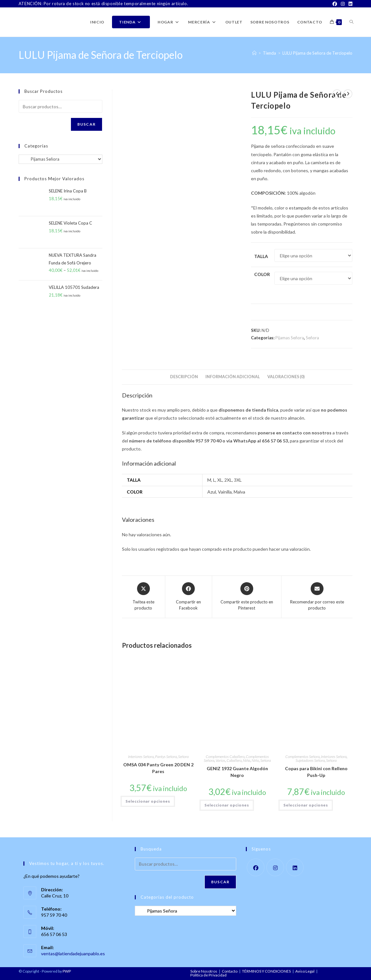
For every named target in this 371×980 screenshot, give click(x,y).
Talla (261, 256)
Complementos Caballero (225, 757)
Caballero (234, 760)
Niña (247, 760)
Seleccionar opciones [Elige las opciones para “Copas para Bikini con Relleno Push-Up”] (306, 805)
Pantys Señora (166, 757)
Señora (312, 338)
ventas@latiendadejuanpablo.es (73, 953)
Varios (220, 760)
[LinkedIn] (349, 4)
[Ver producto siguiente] (348, 94)
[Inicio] (254, 53)
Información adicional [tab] (233, 377)
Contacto (230, 971)
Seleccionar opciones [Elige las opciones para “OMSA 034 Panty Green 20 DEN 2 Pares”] (148, 801)
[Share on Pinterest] (247, 597)
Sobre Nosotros (204, 971)
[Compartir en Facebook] (189, 597)
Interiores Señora (141, 757)
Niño (255, 760)
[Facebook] (335, 4)
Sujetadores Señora (310, 760)
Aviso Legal (305, 971)
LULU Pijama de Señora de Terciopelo (317, 53)
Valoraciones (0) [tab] (286, 377)
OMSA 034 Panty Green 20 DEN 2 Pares (158, 768)
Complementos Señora (302, 757)
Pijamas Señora (290, 338)
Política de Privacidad (208, 975)
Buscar (86, 124)
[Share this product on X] (143, 597)
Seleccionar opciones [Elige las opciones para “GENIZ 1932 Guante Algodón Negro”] (227, 805)
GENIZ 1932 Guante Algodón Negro (237, 772)
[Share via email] (317, 597)
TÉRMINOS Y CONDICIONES (266, 971)
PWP (67, 971)
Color (262, 274)
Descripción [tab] (184, 377)
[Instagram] (343, 4)
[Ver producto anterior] (337, 94)
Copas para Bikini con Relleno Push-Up (316, 772)
